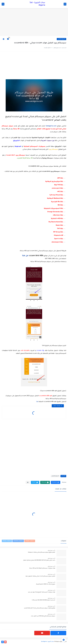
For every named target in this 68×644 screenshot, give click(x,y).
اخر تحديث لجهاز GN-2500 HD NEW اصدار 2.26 (44, 600)
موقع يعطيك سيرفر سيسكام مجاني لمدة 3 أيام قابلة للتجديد (40, 608)
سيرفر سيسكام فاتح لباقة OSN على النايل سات (43, 616)
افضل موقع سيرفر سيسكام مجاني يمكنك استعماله (42, 552)
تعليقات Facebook (18, 541)
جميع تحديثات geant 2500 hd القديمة (46, 584)
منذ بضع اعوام (51, 550)
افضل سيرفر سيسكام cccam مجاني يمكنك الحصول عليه (40, 576)
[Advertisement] (34, 22)
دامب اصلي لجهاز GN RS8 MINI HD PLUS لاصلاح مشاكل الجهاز (39, 560)
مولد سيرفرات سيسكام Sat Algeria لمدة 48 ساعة (42, 568)
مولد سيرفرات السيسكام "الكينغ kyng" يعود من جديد (42, 592)
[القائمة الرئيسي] (65, 4)
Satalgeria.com (51, 126)
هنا (37, 402)
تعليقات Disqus (7, 541)
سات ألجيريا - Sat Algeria (37, 4)
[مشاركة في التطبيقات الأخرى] (28, 482)
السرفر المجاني (61, 39)
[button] (56, 482)
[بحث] (3, 4)
